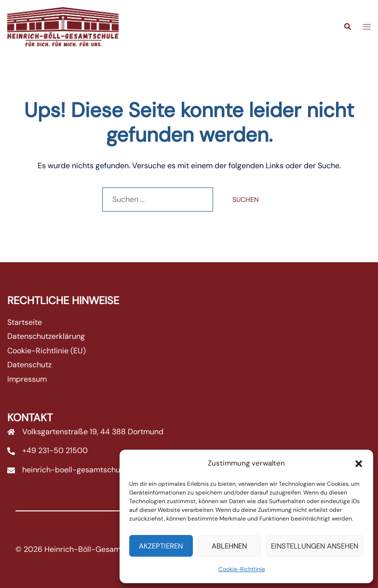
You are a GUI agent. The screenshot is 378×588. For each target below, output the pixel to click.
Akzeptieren (161, 546)
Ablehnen (229, 546)
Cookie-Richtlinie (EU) (47, 351)
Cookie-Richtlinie (242, 569)
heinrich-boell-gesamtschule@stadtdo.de (97, 470)
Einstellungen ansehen (315, 546)
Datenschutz (29, 365)
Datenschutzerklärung (46, 336)
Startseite (25, 322)
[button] (359, 464)
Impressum (27, 379)
